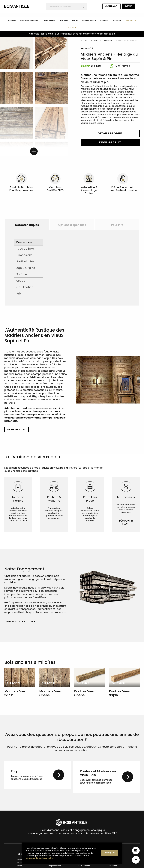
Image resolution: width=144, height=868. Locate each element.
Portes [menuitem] (75, 20)
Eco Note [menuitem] (72, 27)
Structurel (107, 41)
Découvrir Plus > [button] (126, 522)
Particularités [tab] (25, 261)
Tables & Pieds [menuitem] (49, 20)
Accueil (84, 41)
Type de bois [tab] (25, 249)
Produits (95, 41)
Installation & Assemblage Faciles (89, 190)
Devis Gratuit (110, 142)
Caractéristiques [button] (27, 225)
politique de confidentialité (40, 858)
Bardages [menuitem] (12, 20)
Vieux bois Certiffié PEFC (55, 189)
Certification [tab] (25, 287)
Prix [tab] (19, 294)
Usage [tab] (21, 281)
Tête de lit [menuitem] (64, 20)
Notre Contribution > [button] (21, 621)
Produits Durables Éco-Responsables (21, 189)
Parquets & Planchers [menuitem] (29, 20)
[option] (27, 225)
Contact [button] (111, 6)
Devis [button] (129, 6)
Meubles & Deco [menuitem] (89, 20)
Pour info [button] (117, 225)
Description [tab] (24, 242)
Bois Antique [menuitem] (131, 20)
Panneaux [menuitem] (104, 20)
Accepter (110, 853)
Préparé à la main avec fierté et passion (123, 189)
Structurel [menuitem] (117, 20)
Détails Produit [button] (110, 133)
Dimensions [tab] (24, 255)
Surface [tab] (22, 274)
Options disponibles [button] (72, 225)
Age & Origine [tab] (26, 268)
